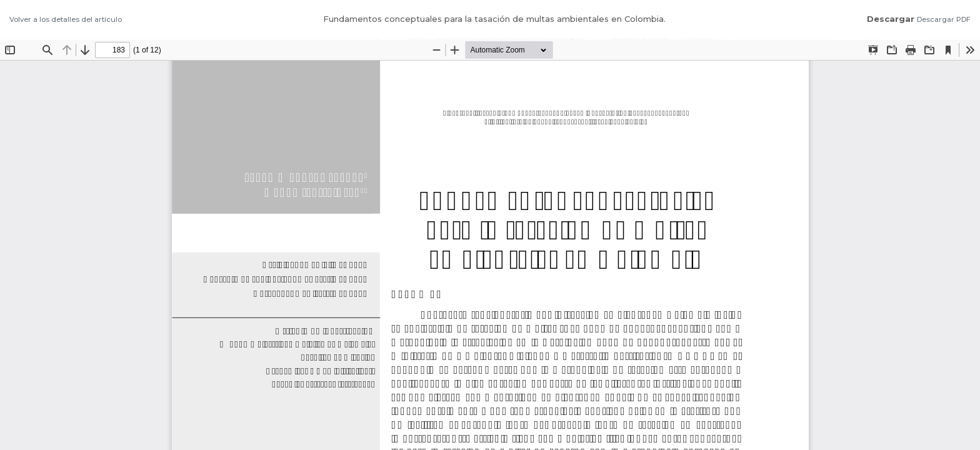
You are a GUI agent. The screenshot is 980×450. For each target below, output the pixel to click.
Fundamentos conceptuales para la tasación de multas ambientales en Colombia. (494, 19)
